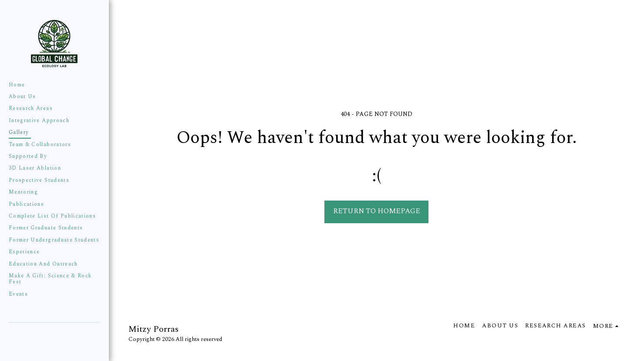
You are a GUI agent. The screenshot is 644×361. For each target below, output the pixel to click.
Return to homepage (377, 211)
